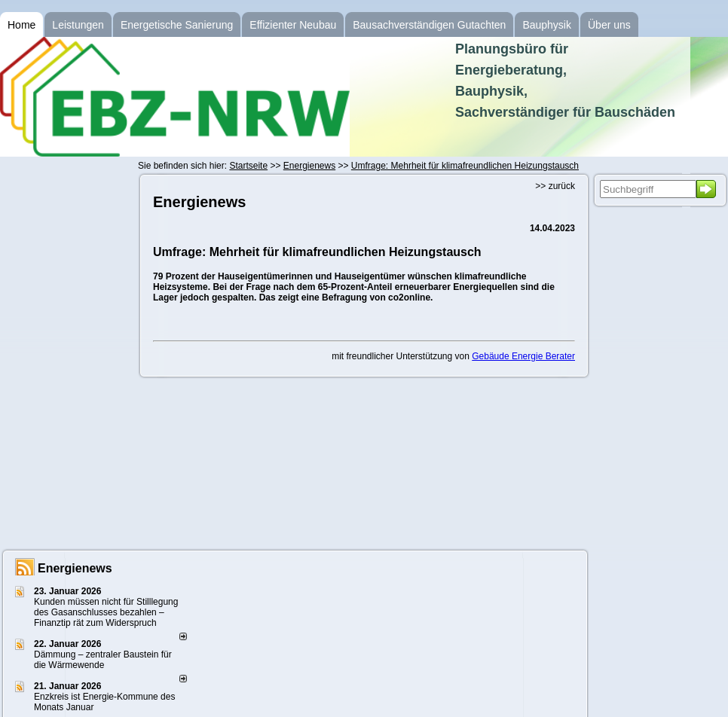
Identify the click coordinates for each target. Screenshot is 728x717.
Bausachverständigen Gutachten (429, 25)
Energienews (75, 568)
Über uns (609, 25)
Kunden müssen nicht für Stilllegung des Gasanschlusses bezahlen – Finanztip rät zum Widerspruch (106, 612)
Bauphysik (547, 25)
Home (21, 25)
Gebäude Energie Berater (523, 356)
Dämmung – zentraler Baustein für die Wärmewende (103, 660)
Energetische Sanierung (177, 25)
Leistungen (78, 25)
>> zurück (555, 186)
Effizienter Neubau (293, 25)
